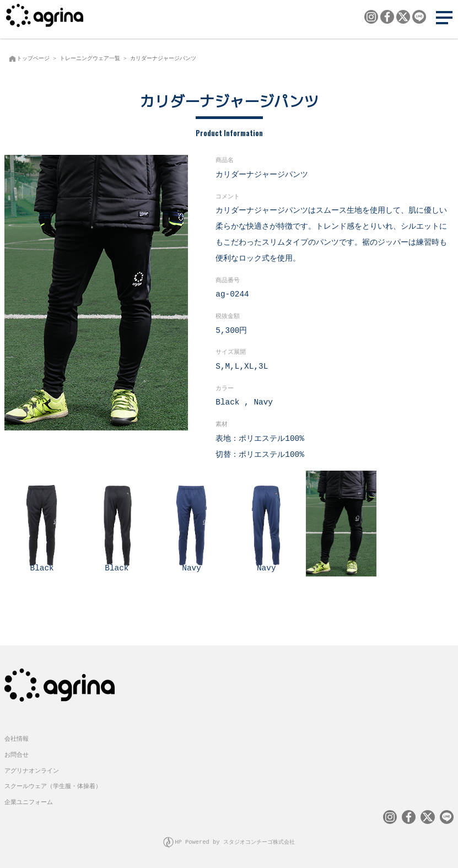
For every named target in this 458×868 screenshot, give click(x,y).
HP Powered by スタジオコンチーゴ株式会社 (235, 841)
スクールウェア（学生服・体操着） (53, 785)
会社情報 (17, 738)
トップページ (33, 58)
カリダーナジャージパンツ (163, 58)
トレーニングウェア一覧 (90, 58)
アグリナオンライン (32, 770)
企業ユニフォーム (29, 801)
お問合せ (17, 754)
